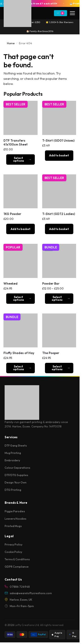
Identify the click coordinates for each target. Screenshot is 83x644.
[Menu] (72, 13)
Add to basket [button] (59, 155)
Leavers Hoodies (15, 519)
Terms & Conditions (17, 559)
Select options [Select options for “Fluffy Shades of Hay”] (19, 368)
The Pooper (51, 353)
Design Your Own (16, 482)
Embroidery (12, 460)
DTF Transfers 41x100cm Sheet (16, 142)
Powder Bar (51, 283)
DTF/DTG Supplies (16, 475)
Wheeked (10, 283)
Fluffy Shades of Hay (19, 353)
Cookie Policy (13, 552)
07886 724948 (17, 587)
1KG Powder (12, 214)
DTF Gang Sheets (16, 446)
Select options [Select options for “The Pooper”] (57, 368)
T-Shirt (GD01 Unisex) (58, 140)
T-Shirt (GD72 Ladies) (59, 214)
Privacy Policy (13, 544)
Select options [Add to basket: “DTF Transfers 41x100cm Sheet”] (19, 159)
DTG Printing (13, 490)
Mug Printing (13, 453)
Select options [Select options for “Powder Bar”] (57, 298)
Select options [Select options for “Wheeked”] (19, 298)
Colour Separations (17, 468)
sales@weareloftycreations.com (28, 593)
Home (11, 43)
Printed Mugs (13, 526)
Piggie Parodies (15, 511)
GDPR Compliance (17, 567)
